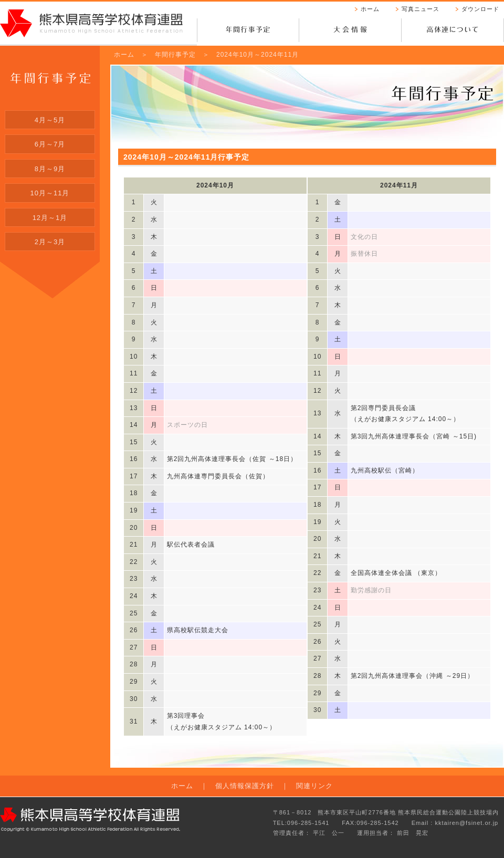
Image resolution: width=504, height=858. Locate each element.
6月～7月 (50, 144)
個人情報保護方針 (245, 786)
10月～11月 (50, 193)
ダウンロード (480, 9)
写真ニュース (421, 9)
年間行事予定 (248, 32)
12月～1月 (50, 218)
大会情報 (350, 32)
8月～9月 (50, 169)
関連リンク (314, 786)
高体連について (453, 32)
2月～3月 (50, 242)
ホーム (370, 9)
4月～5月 (50, 120)
